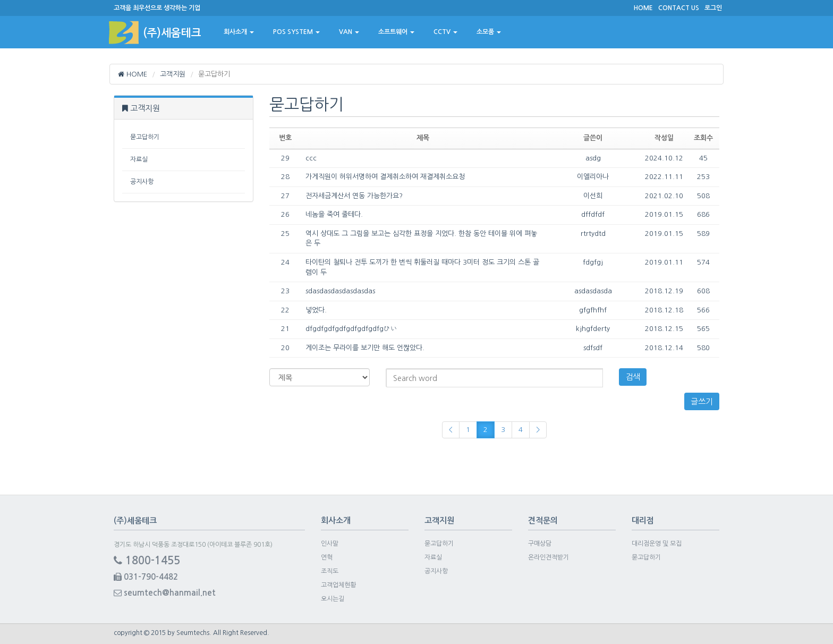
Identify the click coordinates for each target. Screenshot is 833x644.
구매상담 (540, 544)
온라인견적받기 (549, 557)
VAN (349, 32)
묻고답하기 (145, 137)
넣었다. (316, 310)
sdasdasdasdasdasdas (340, 291)
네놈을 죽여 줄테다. (334, 214)
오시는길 (333, 599)
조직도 (330, 571)
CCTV (445, 32)
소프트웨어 (396, 32)
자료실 (139, 159)
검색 (633, 377)
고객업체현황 (338, 585)
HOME (133, 74)
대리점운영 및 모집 (657, 544)
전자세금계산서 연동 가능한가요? (354, 196)
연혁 (327, 557)
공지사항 (142, 182)
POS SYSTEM (296, 32)
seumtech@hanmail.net (165, 593)
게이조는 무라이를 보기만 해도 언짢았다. (365, 348)
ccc (311, 158)
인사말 (330, 544)
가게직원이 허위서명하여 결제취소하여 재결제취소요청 (385, 177)
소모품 (489, 32)
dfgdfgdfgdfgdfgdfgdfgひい (351, 329)
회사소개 (239, 32)
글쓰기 (702, 401)
